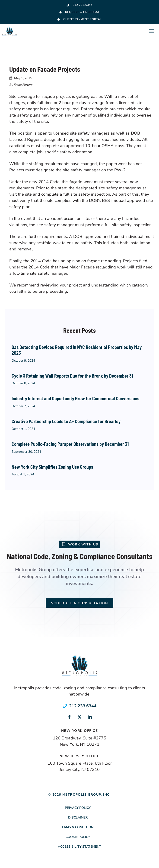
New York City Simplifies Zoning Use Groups (52, 467)
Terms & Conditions (78, 827)
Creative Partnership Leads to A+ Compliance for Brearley (66, 421)
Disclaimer (78, 817)
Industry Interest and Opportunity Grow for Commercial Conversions (75, 398)
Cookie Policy (78, 837)
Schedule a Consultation (79, 603)
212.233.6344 (83, 706)
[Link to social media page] (69, 717)
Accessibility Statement (80, 847)
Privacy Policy (78, 808)
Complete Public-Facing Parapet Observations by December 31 (70, 444)
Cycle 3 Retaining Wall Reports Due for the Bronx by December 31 (72, 376)
